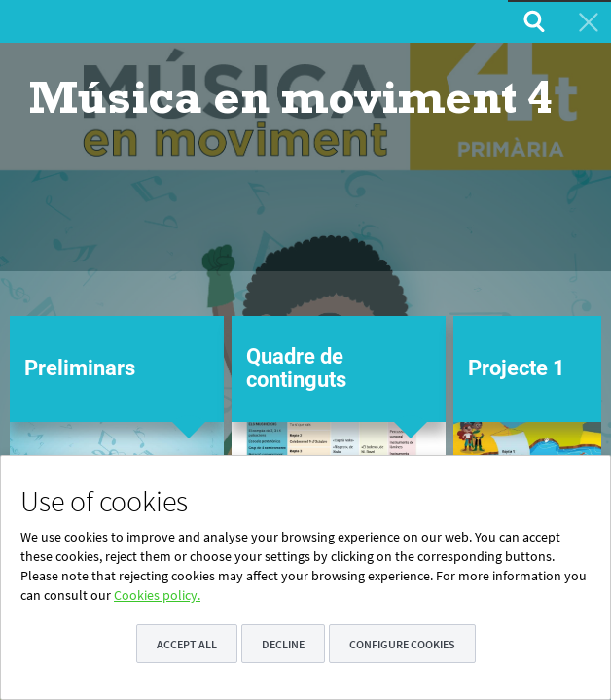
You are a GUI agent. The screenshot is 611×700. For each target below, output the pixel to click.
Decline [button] (283, 644)
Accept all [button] (187, 644)
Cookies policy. (157, 595)
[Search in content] (532, 21)
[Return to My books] (587, 21)
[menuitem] (532, 21)
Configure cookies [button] (402, 644)
